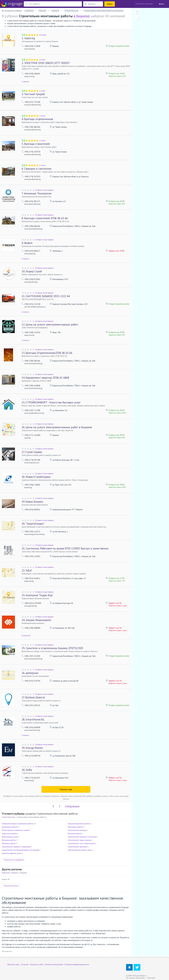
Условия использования (54, 965)
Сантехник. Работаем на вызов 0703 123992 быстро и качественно (65, 548)
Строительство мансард (77, 830)
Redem (27, 243)
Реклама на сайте (37, 965)
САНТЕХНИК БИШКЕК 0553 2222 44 (46, 296)
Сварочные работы (9, 834)
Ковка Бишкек (32, 502)
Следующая (72, 806)
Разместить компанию (144, 4)
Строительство (8, 817)
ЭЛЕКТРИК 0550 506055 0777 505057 (46, 63)
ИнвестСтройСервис (36, 477)
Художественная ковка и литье (80, 850)
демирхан (30, 673)
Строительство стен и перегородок (81, 843)
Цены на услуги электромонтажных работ (50, 324)
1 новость (25, 82)
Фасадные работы (9, 840)
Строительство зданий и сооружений (16, 847)
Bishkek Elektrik (33, 697)
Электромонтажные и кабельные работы (18, 824)
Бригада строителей (36, 144)
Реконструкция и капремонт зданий (16, 830)
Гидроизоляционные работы (79, 824)
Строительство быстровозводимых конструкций (20, 850)
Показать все (7, 951)
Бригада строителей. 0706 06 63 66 (45, 218)
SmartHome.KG (33, 719)
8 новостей (26, 636)
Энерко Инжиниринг (37, 620)
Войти (162, 4)
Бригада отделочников (37, 119)
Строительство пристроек (78, 847)
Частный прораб (33, 94)
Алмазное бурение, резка (12, 853)
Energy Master (32, 748)
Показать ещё (66, 789)
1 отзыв (42, 60)
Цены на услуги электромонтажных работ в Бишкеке (57, 427)
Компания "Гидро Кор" (37, 595)
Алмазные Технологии (37, 193)
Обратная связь (13, 965)
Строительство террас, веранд (79, 840)
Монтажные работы (76, 827)
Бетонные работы (75, 834)
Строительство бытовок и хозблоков (82, 837)
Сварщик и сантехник (37, 169)
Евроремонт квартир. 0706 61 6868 (45, 378)
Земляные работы (9, 843)
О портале (25, 965)
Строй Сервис (32, 452)
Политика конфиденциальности (77, 965)
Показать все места (11, 886)
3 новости (25, 259)
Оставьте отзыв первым (44, 190)
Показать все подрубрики (14, 860)
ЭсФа (27, 770)
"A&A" (27, 570)
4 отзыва (43, 35)
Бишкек (15, 873)
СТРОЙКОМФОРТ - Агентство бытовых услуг (51, 402)
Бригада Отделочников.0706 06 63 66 (47, 353)
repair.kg (28, 38)
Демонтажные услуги (10, 837)
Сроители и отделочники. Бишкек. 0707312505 (52, 648)
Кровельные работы (10, 827)
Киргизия (6, 873)
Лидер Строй (32, 271)
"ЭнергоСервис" (33, 524)
